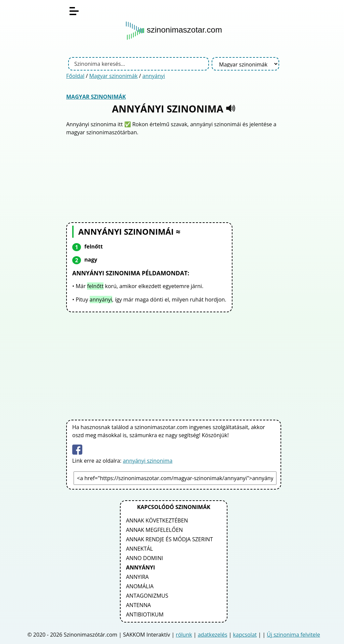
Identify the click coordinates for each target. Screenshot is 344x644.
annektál (139, 549)
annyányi (154, 76)
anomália (140, 586)
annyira (137, 577)
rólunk (184, 635)
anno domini (144, 558)
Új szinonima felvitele (293, 635)
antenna (138, 605)
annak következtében (157, 520)
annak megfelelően (154, 530)
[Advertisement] (174, 178)
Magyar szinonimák (113, 76)
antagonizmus (147, 596)
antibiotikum (145, 614)
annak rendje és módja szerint (169, 539)
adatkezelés (213, 635)
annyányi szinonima (148, 461)
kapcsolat (245, 635)
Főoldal (75, 76)
